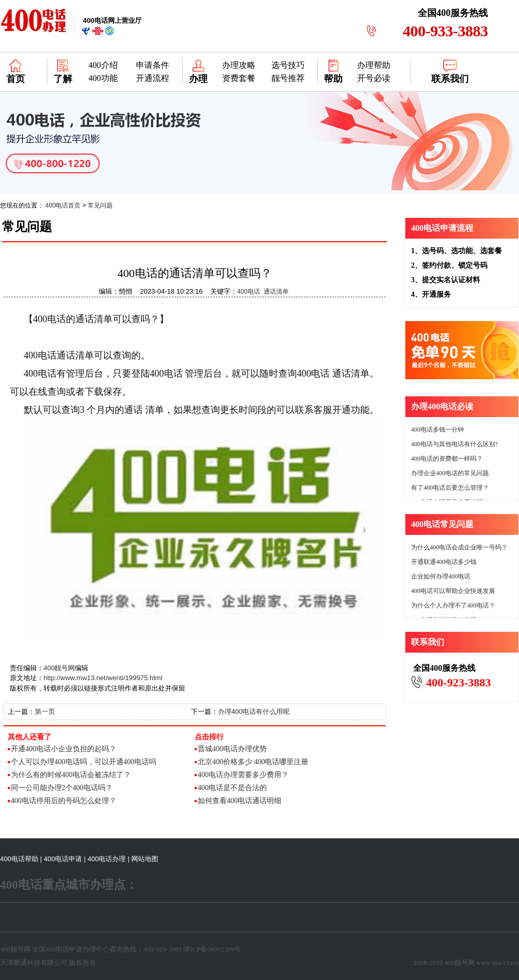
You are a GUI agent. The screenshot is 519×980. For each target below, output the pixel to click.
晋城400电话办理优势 (232, 749)
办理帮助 (374, 65)
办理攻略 (239, 65)
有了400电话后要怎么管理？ (450, 488)
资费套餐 (239, 78)
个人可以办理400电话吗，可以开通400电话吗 (84, 762)
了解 (63, 79)
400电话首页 (63, 205)
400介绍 (103, 65)
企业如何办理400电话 (441, 576)
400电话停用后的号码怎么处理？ (64, 801)
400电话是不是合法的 (232, 788)
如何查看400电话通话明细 (240, 801)
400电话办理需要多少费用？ (243, 775)
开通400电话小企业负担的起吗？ (64, 749)
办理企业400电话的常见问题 (450, 473)
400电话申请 (63, 859)
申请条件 (153, 65)
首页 (16, 79)
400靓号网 (59, 668)
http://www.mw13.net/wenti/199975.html (103, 678)
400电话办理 (107, 859)
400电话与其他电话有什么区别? (454, 444)
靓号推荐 (288, 78)
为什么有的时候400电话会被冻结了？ (71, 775)
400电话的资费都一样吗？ (447, 459)
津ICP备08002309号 (212, 949)
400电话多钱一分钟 (438, 430)
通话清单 (276, 292)
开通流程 (153, 78)
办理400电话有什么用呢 (254, 712)
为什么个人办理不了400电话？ (453, 605)
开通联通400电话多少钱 (444, 562)
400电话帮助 (19, 859)
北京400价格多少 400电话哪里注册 (253, 762)
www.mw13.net (498, 963)
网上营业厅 (112, 20)
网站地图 (145, 859)
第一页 (45, 712)
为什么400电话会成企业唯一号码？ (459, 547)
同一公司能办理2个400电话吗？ (62, 788)
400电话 (249, 292)
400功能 (103, 78)
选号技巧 (288, 65)
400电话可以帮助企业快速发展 (453, 591)
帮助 (333, 79)
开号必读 (374, 78)
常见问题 (100, 205)
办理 (198, 79)
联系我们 (450, 79)
